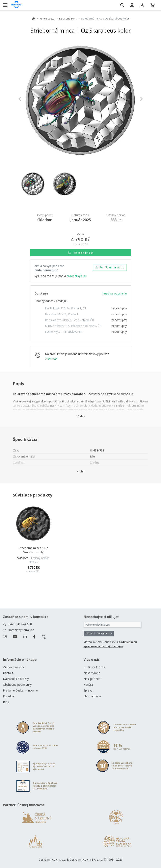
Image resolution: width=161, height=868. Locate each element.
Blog (6, 702)
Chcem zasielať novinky (99, 634)
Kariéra (88, 685)
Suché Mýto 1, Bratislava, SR (64, 332)
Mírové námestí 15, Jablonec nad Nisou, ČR (73, 326)
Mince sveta (47, 18)
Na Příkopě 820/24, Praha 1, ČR (66, 308)
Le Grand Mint (68, 18)
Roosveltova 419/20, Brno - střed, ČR (69, 320)
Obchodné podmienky (17, 685)
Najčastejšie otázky (16, 679)
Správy (88, 690)
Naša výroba (92, 673)
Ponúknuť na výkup (110, 267)
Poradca (8, 696)
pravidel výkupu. (77, 276)
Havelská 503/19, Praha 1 (62, 314)
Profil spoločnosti (95, 667)
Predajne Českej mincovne (20, 690)
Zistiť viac (51, 359)
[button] (28, 99)
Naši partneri (92, 679)
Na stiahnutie (92, 696)
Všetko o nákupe (14, 667)
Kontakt (8, 673)
